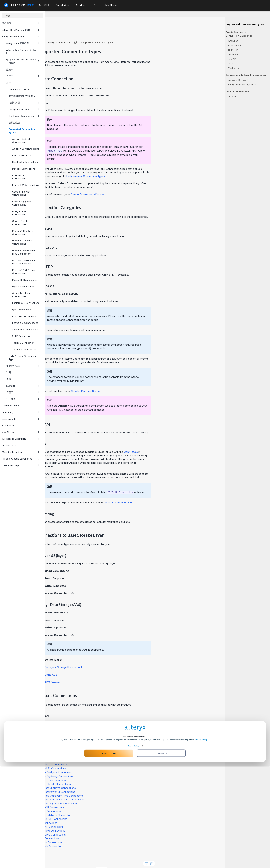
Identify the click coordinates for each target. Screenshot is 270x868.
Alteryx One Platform (21, 36)
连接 (23, 83)
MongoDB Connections (25, 280)
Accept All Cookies (109, 855)
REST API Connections (24, 316)
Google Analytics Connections (21, 193)
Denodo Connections (24, 169)
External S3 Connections (26, 185)
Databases (234, 54)
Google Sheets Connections (20, 223)
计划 (23, 372)
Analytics (233, 41)
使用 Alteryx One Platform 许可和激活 (23, 61)
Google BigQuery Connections (21, 203)
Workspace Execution (21, 439)
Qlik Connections (21, 310)
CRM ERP (233, 50)
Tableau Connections (24, 343)
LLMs (231, 63)
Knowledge (62, 5)
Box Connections (21, 155)
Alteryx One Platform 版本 (21, 30)
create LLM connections (163, 493)
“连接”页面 (24, 103)
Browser (98, 673)
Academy (81, 5)
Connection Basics (19, 89)
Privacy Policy (201, 841)
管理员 (23, 392)
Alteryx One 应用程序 (23, 43)
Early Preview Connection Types (24, 358)
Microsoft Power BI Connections (22, 242)
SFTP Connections (22, 336)
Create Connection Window (132, 185)
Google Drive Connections (19, 213)
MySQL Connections (23, 286)
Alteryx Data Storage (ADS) (243, 84)
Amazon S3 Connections (26, 149)
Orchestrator (21, 445)
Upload (232, 96)
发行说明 (21, 23)
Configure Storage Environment (108, 658)
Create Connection (236, 32)
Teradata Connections (24, 349)
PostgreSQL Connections (26, 303)
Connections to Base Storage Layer (246, 75)
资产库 (23, 76)
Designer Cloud (21, 406)
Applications (235, 45)
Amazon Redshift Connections (21, 141)
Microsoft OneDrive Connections (23, 232)
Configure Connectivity (24, 116)
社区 (96, 5)
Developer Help (21, 465)
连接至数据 (24, 122)
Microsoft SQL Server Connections (24, 272)
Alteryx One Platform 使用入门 (23, 51)
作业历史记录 (23, 366)
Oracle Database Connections (21, 295)
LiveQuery (21, 412)
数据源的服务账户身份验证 (22, 96)
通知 (9, 379)
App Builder (21, 425)
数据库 (23, 69)
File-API (232, 59)
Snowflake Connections (25, 323)
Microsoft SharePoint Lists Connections (24, 262)
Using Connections (24, 109)
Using (96, 665)
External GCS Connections (19, 177)
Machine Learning (21, 452)
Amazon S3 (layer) (238, 80)
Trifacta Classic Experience (21, 459)
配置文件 (23, 386)
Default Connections (238, 91)
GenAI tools (176, 442)
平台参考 (23, 399)
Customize (161, 855)
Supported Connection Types (24, 131)
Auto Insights (21, 419)
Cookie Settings (134, 847)
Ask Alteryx (21, 432)
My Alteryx (112, 5)
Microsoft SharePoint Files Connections (24, 252)
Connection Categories (239, 36)
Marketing (234, 68)
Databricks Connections (25, 162)
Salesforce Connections (25, 329)
